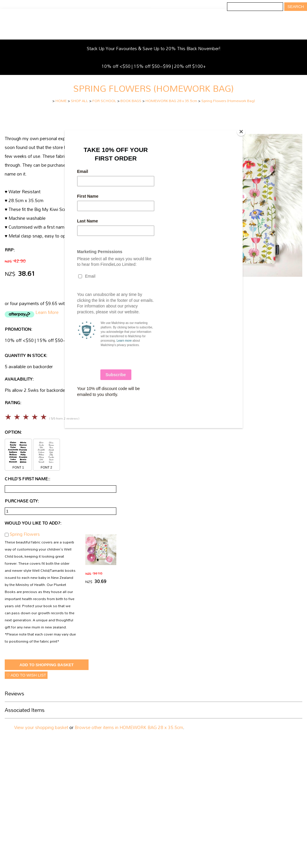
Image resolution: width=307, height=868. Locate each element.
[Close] (241, 132)
